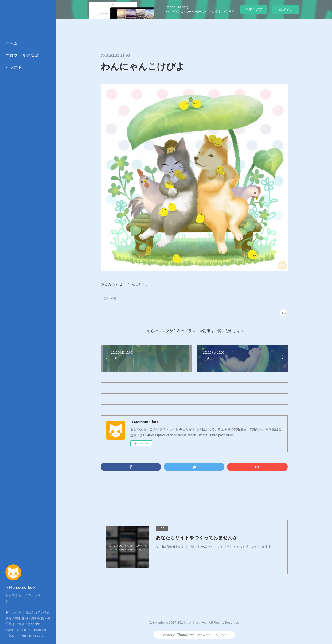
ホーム (12, 43)
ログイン (286, 9)
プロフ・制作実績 (22, 55)
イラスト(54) (108, 298)
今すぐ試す (254, 9)
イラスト (14, 67)
